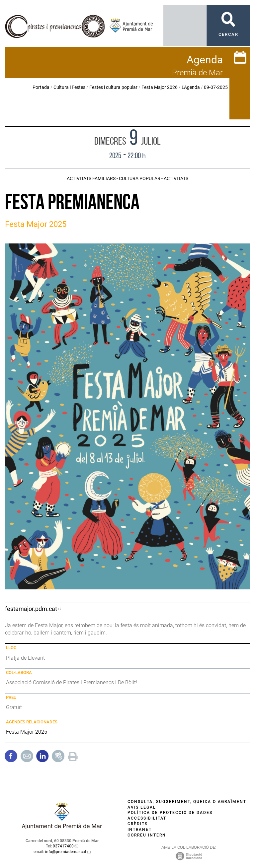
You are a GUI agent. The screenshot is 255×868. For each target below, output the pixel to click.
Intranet (140, 830)
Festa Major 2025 (27, 732)
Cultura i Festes (69, 87)
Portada (41, 87)
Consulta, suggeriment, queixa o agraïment (187, 802)
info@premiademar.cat (66, 852)
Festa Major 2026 (160, 87)
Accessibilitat (147, 818)
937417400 (63, 846)
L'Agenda (191, 87)
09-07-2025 (216, 87)
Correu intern (147, 835)
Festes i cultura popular (113, 87)
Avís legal (142, 807)
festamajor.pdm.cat (31, 609)
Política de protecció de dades (170, 813)
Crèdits (138, 824)
